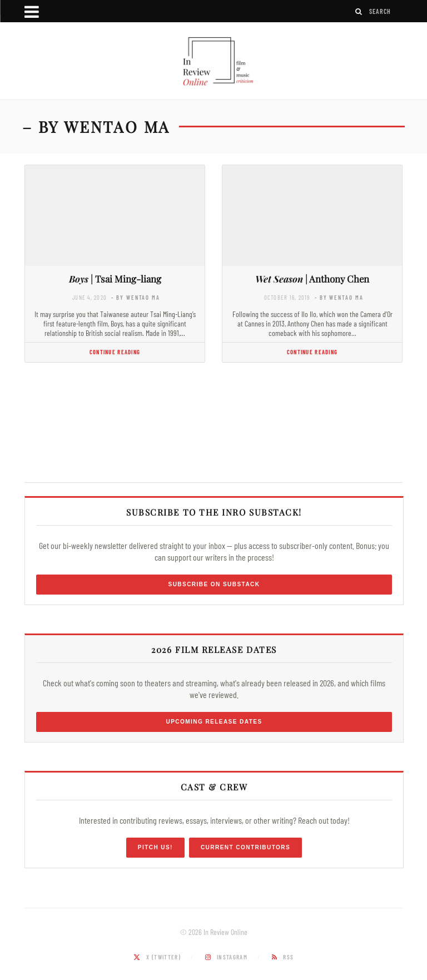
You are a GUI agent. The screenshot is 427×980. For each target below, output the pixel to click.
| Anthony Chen (312, 279)
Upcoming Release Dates (214, 722)
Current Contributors (245, 847)
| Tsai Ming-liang (115, 279)
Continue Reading (115, 352)
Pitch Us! (155, 847)
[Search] (359, 11)
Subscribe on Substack (214, 584)
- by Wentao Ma (135, 297)
